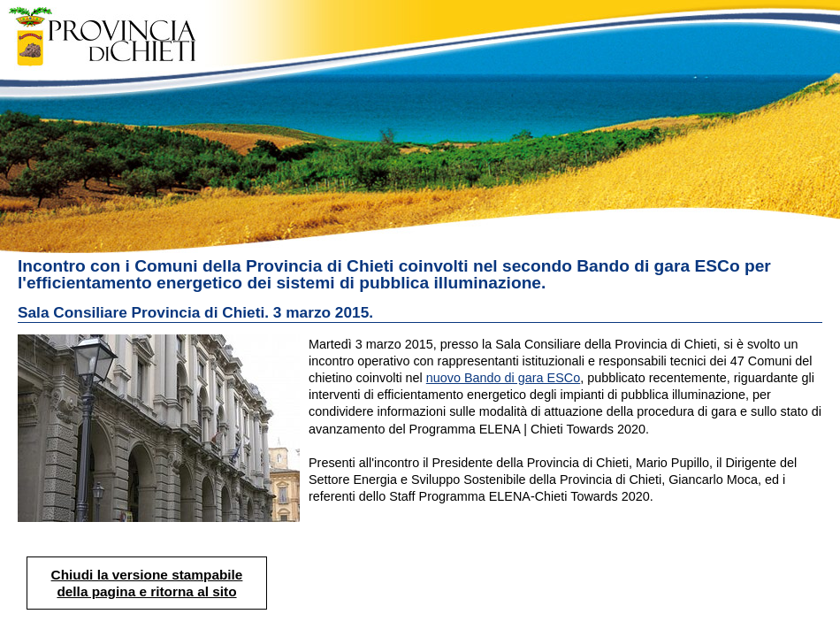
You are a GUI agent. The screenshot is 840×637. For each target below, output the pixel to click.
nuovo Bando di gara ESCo (503, 378)
